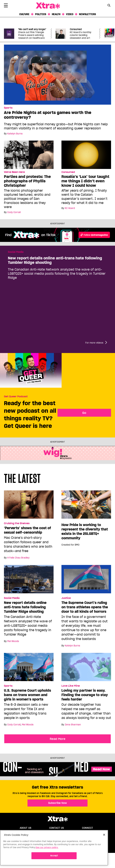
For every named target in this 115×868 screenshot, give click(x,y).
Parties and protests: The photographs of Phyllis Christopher (27, 181)
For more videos (94, 343)
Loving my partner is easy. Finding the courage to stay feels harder (85, 695)
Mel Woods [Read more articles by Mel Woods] (13, 641)
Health (56, 14)
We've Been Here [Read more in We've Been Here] (14, 172)
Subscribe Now (57, 803)
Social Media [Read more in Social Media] (16, 252)
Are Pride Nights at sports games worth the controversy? (48, 115)
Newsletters (87, 14)
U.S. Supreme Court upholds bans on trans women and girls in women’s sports (27, 695)
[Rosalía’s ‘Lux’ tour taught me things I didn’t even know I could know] (86, 155)
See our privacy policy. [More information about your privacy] (47, 847)
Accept (54, 856)
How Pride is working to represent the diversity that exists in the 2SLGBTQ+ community (85, 531)
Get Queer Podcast (16, 396)
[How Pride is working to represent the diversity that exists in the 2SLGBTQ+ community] (86, 506)
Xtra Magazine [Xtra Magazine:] (57, 819)
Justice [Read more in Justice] (66, 598)
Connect (88, 828)
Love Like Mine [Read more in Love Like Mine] (71, 686)
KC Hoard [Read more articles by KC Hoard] (70, 208)
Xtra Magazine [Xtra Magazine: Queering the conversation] (48, 6)
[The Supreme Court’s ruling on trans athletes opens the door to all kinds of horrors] (86, 581)
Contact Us (57, 828)
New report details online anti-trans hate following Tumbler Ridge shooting (55, 260)
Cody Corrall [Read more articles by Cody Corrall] (14, 212)
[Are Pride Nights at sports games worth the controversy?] (57, 74)
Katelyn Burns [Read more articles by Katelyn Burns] (15, 134)
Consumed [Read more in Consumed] (68, 172)
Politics (41, 14)
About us (26, 828)
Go (84, 413)
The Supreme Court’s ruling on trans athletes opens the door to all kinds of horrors (85, 607)
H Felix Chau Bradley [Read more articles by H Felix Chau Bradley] (18, 558)
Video (70, 14)
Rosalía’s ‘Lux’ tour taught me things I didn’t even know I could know (85, 181)
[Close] (104, 835)
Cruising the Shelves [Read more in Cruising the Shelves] (17, 523)
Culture (24, 14)
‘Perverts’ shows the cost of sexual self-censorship (27, 530)
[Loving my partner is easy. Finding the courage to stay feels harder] (86, 668)
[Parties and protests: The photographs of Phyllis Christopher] (29, 155)
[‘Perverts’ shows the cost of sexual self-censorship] (29, 506)
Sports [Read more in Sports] (8, 108)
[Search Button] (109, 5)
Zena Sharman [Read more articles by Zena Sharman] (73, 725)
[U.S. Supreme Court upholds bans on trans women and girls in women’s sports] (29, 668)
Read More (58, 739)
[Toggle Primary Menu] (6, 6)
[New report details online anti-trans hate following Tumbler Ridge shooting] (29, 581)
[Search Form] (109, 6)
